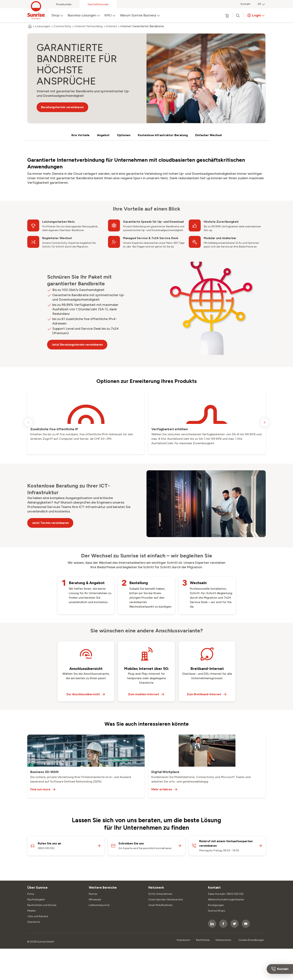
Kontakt (246, 4)
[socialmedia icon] (212, 924)
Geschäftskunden (98, 4)
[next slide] (265, 422)
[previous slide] (28, 422)
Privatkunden (64, 4)
